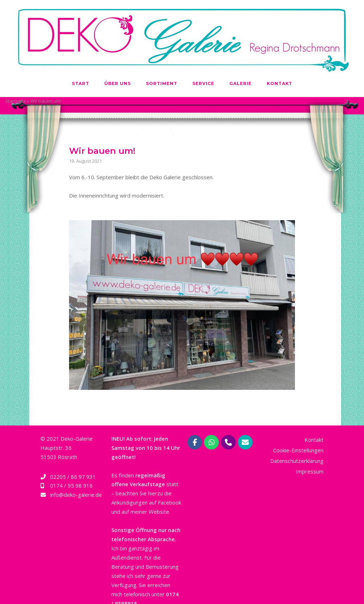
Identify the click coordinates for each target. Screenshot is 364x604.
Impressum (310, 471)
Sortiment (162, 83)
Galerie (240, 83)
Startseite (16, 101)
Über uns (118, 83)
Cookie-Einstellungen (298, 450)
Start (81, 83)
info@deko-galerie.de (76, 495)
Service (203, 83)
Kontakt (279, 83)
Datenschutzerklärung (297, 461)
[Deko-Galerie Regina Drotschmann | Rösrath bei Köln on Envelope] (245, 442)
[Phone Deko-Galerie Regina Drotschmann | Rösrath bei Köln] (228, 442)
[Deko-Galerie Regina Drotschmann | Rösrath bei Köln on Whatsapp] (211, 442)
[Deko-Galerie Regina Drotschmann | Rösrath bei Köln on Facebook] (195, 442)
